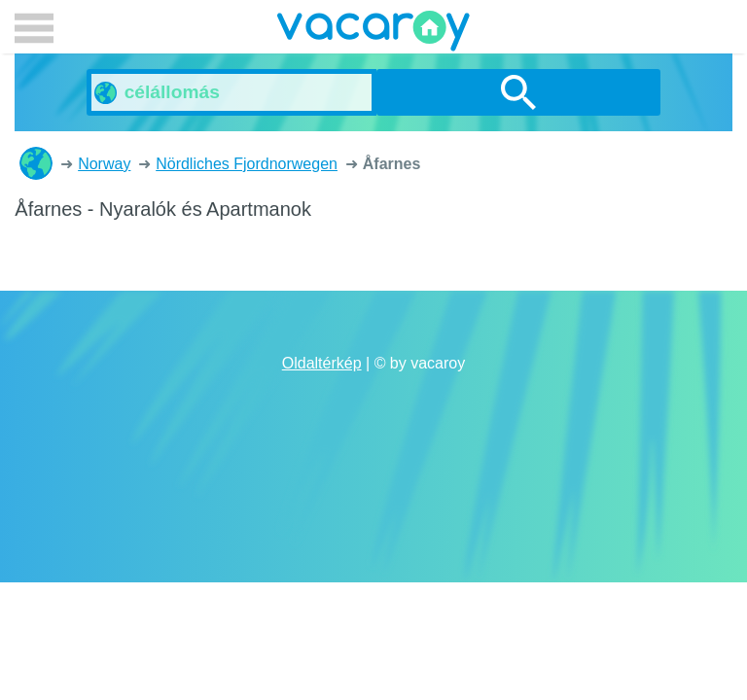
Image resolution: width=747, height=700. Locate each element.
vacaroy (373, 34)
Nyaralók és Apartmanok (36, 163)
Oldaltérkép (322, 363)
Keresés (518, 92)
